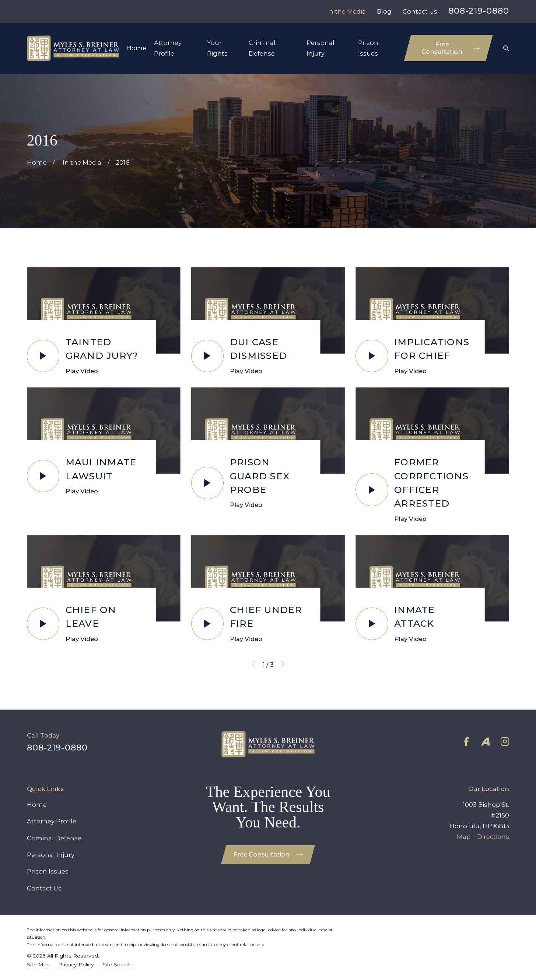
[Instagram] (505, 741)
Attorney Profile (52, 821)
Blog (384, 11)
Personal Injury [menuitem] (320, 48)
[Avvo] (485, 741)
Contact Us (420, 11)
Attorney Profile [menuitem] (168, 48)
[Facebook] (466, 741)
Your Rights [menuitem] (217, 48)
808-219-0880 (479, 11)
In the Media (346, 11)
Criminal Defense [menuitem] (262, 48)
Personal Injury (51, 855)
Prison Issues (48, 871)
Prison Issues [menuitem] (368, 48)
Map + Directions (483, 837)
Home (37, 805)
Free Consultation (451, 48)
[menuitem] (38, 965)
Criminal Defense (54, 838)
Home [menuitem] (136, 48)
